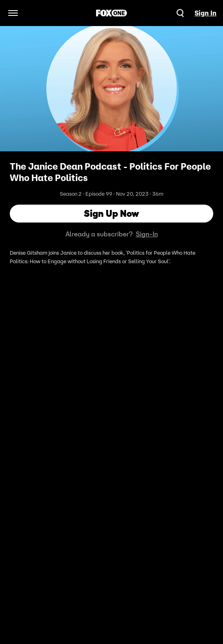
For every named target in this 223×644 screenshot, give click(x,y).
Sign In (206, 13)
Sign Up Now (111, 213)
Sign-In (147, 234)
